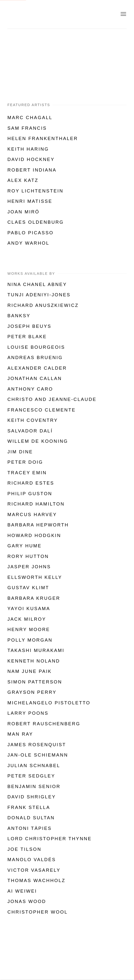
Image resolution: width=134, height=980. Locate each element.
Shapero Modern (35, 14)
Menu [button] (123, 14)
